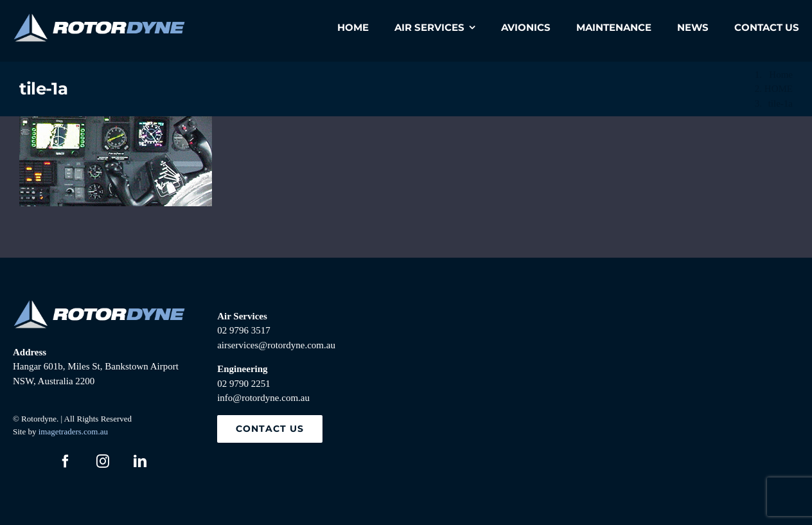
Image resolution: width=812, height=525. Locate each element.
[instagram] (103, 461)
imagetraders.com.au (73, 432)
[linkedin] (140, 461)
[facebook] (66, 461)
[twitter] (28, 461)
